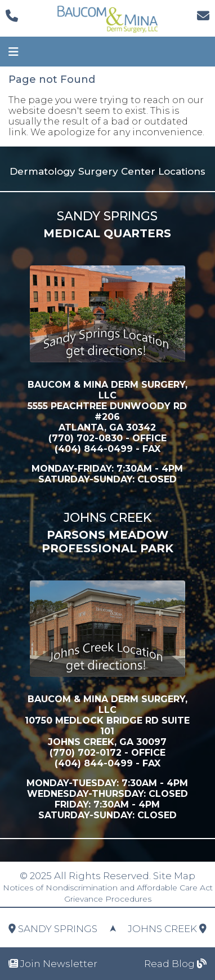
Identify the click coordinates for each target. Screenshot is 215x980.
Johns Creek (167, 929)
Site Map (174, 876)
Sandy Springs (53, 929)
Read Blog (175, 964)
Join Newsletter (53, 964)
